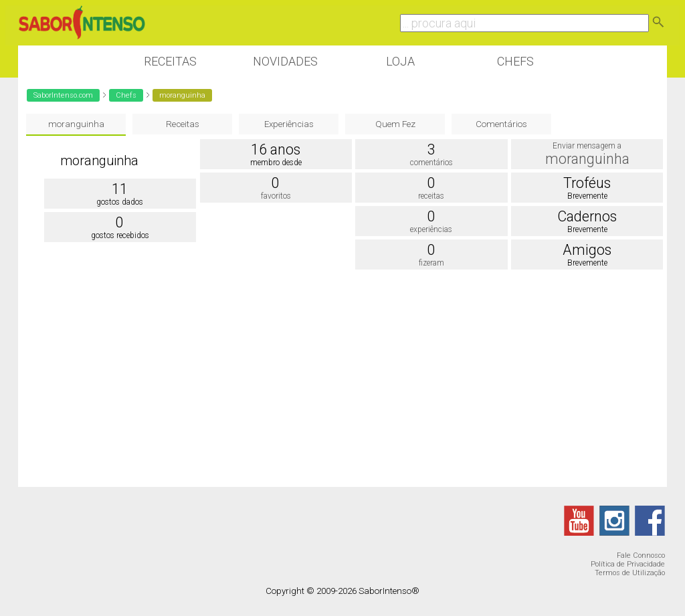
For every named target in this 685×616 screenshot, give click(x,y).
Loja (400, 61)
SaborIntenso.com (63, 95)
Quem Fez (395, 124)
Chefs (515, 61)
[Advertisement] (342, 380)
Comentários (501, 124)
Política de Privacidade (628, 564)
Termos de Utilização (630, 573)
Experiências (289, 124)
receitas (431, 196)
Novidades (285, 61)
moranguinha (76, 124)
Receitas (170, 61)
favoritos (276, 196)
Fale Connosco (641, 555)
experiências (431, 229)
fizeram (431, 263)
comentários (431, 163)
